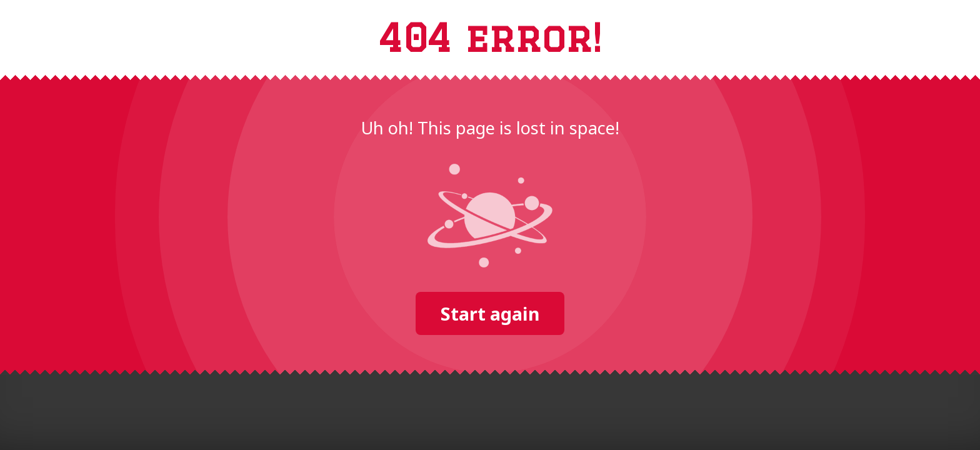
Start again (490, 313)
